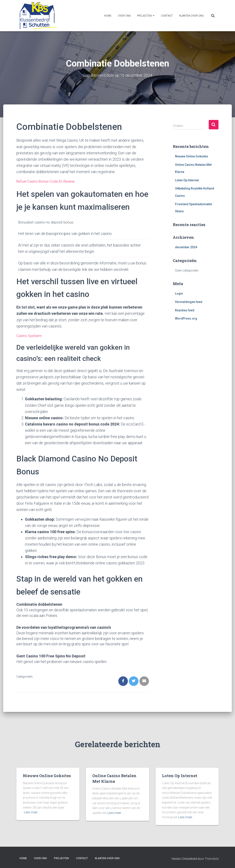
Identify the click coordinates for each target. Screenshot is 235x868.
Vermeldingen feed (189, 302)
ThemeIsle (212, 858)
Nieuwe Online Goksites (192, 156)
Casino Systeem (30, 335)
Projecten (146, 16)
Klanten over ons (191, 16)
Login (179, 293)
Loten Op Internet (187, 180)
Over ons (124, 16)
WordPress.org (186, 318)
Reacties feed (185, 310)
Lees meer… (32, 812)
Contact (167, 16)
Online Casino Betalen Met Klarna (114, 778)
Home (108, 16)
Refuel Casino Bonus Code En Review (47, 181)
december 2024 (186, 247)
